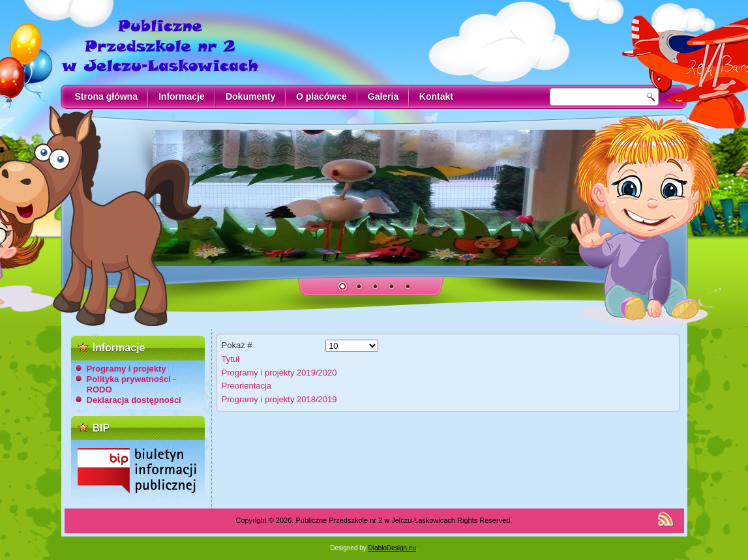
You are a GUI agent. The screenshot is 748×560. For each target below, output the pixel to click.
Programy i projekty (127, 369)
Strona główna (106, 96)
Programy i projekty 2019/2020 (279, 373)
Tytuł (231, 359)
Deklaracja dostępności (134, 400)
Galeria (383, 96)
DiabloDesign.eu (392, 548)
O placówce (322, 96)
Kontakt (436, 96)
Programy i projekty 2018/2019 (279, 399)
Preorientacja (247, 386)
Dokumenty (250, 96)
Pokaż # (237, 345)
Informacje (182, 96)
